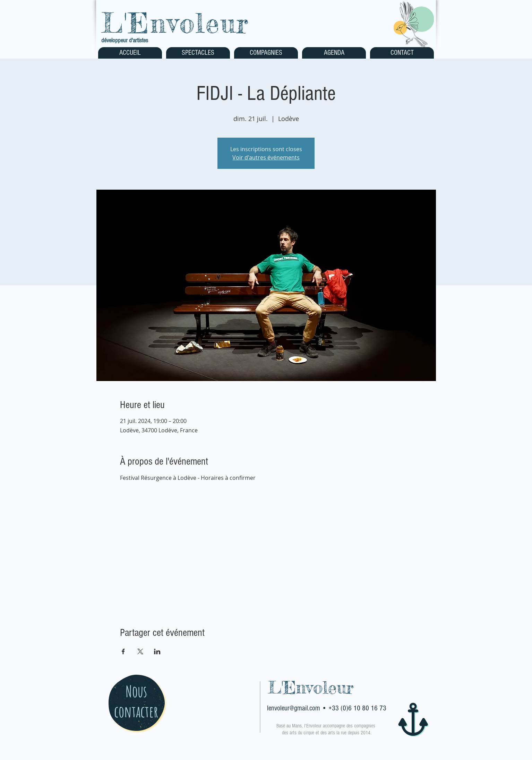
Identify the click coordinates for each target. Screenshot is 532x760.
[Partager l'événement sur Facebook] (123, 651)
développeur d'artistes (125, 40)
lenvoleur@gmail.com (294, 708)
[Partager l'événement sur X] (140, 651)
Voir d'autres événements (266, 157)
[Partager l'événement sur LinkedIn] (157, 651)
